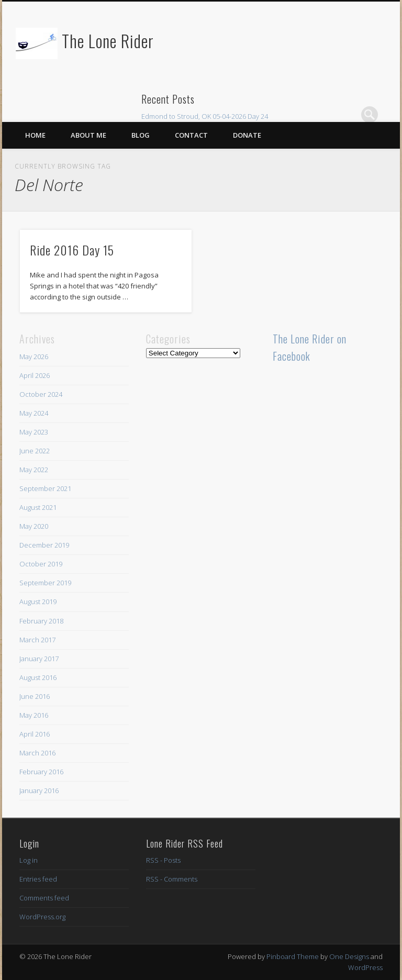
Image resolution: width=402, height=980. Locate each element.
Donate (247, 135)
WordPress (365, 967)
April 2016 (35, 734)
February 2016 (41, 772)
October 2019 (41, 564)
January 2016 (39, 790)
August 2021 (38, 507)
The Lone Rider (108, 41)
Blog (141, 135)
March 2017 (37, 640)
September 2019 (45, 583)
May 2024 (34, 413)
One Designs (349, 956)
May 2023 (34, 432)
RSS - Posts (163, 860)
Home (35, 135)
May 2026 (34, 357)
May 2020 (34, 526)
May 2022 (34, 470)
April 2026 (35, 375)
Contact (191, 135)
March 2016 (37, 753)
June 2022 (35, 451)
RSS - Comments (172, 879)
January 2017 (39, 659)
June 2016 (35, 696)
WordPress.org (42, 917)
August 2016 (38, 677)
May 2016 (34, 715)
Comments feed (44, 898)
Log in (29, 860)
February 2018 (41, 621)
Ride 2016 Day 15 (72, 250)
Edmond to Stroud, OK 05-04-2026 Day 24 (205, 116)
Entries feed (38, 879)
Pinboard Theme (293, 956)
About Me (88, 135)
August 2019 (38, 602)
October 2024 (41, 394)
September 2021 (45, 488)
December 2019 (44, 545)
